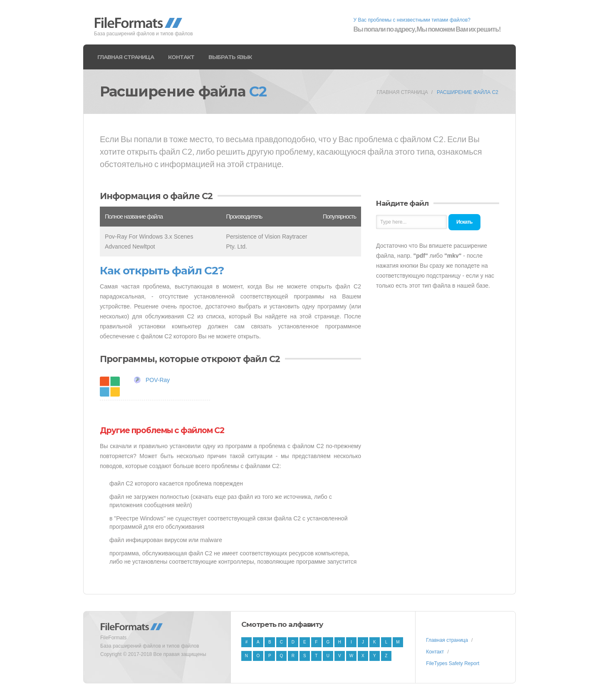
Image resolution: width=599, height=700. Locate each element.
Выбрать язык (230, 57)
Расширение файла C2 (468, 92)
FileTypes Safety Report (453, 663)
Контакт (181, 57)
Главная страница (126, 57)
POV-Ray (158, 380)
